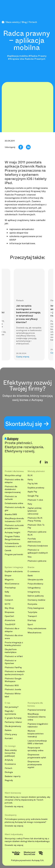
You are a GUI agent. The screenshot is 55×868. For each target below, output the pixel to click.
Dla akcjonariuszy (13, 726)
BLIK (30, 475)
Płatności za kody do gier (15, 509)
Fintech (8, 768)
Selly (7, 592)
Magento (9, 580)
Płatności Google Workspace (13, 680)
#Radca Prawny (37, 56)
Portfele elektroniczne (34, 540)
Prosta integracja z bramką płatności (14, 644)
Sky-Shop (9, 608)
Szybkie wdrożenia (14, 571)
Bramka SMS (11, 514)
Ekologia (9, 772)
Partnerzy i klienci (13, 722)
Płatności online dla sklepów (14, 481)
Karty (30, 480)
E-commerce (34, 571)
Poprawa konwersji (37, 710)
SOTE (8, 604)
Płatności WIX (12, 685)
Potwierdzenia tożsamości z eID (13, 545)
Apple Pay (32, 492)
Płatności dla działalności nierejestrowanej (13, 489)
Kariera (8, 730)
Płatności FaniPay (13, 667)
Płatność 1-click (35, 500)
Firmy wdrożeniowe (37, 628)
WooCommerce (12, 584)
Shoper (8, 576)
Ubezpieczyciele (35, 580)
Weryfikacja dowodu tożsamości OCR (14, 520)
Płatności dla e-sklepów (12, 630)
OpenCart (9, 616)
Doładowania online (14, 503)
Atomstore (10, 620)
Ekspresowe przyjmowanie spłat (37, 756)
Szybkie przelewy (36, 488)
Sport (30, 624)
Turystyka (32, 612)
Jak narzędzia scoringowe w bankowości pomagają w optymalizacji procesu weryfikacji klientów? (28, 314)
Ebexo (8, 596)
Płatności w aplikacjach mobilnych (38, 551)
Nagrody (9, 780)
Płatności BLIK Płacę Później (35, 519)
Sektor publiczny (36, 596)
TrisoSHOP (10, 624)
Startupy (32, 620)
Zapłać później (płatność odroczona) (34, 511)
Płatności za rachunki (11, 498)
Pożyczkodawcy (35, 584)
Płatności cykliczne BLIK (37, 533)
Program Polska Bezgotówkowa (12, 538)
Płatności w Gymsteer (10, 662)
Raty (30, 504)
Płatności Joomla (13, 689)
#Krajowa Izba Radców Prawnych (27, 59)
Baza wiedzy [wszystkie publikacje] (11, 753)
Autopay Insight (12, 532)
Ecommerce (10, 764)
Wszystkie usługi (13, 475)
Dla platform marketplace (11, 651)
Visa (29, 557)
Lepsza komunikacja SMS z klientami (37, 742)
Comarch (9, 600)
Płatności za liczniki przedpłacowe (14, 527)
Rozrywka (32, 604)
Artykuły (9, 760)
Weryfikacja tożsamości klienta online (37, 717)
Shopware (9, 612)
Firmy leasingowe (36, 608)
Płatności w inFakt (14, 656)
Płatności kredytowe (38, 546)
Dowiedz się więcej (14, 807)
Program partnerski (14, 554)
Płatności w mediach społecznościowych (15, 673)
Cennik (8, 550)
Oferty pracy (11, 734)
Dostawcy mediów (36, 600)
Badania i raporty (13, 776)
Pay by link (33, 484)
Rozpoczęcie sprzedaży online (35, 749)
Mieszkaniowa (34, 633)
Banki (30, 576)
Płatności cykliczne (37, 561)
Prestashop (10, 588)
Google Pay (33, 496)
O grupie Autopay (13, 718)
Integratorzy (34, 592)
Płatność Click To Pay (36, 526)
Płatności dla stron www (14, 637)
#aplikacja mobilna (17, 56)
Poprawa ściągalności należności (38, 725)
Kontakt (9, 738)
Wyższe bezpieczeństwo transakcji (36, 734)
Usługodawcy (34, 588)
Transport (32, 616)
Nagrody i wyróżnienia (10, 713)
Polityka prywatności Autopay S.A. (27, 860)
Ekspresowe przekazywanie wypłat (35, 764)
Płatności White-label (13, 695)
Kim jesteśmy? (12, 707)
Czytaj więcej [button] (23, 357)
